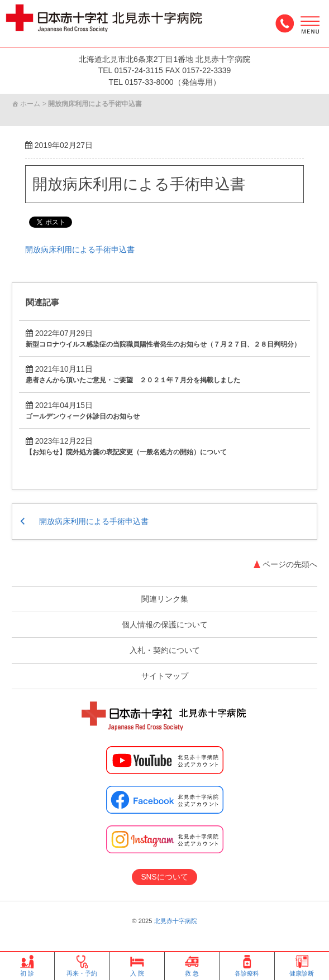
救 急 (192, 965)
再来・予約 (82, 965)
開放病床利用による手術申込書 (143, 184)
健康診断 (302, 965)
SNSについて (165, 877)
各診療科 (247, 965)
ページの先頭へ (290, 565)
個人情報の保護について (165, 625)
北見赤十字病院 (176, 921)
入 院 (137, 965)
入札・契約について (165, 651)
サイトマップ (165, 676)
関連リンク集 (165, 599)
